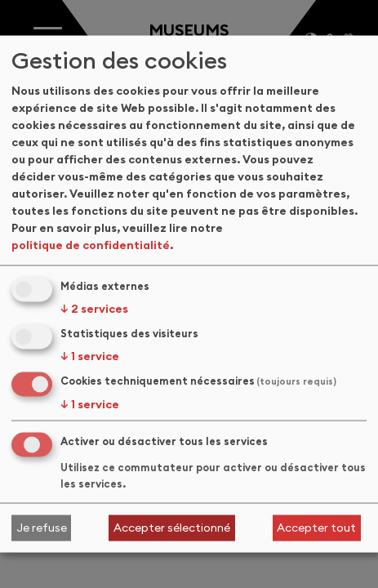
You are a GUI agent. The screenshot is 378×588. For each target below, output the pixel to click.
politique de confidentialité (91, 245)
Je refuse (42, 528)
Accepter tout (316, 528)
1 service (90, 356)
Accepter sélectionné (172, 528)
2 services (94, 309)
